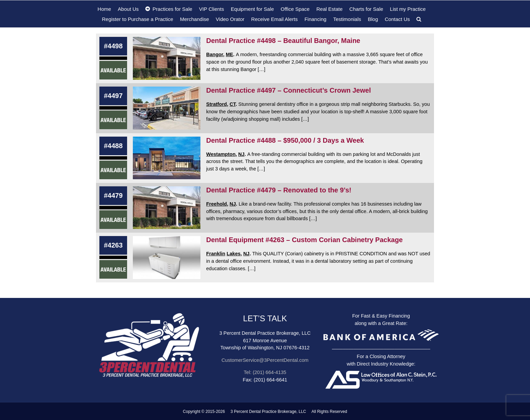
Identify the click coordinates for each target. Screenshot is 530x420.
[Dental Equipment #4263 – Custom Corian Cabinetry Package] (167, 258)
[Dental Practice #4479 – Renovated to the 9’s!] (167, 208)
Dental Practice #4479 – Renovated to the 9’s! (279, 190)
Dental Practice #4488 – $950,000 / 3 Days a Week (285, 140)
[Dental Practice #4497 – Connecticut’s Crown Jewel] (167, 108)
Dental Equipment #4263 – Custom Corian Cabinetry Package (304, 240)
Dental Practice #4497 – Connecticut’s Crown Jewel (288, 90)
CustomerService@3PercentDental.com (265, 360)
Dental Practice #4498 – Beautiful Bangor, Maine (283, 41)
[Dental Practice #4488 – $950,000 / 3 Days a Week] (167, 158)
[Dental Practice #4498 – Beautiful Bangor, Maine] (167, 58)
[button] (419, 19)
